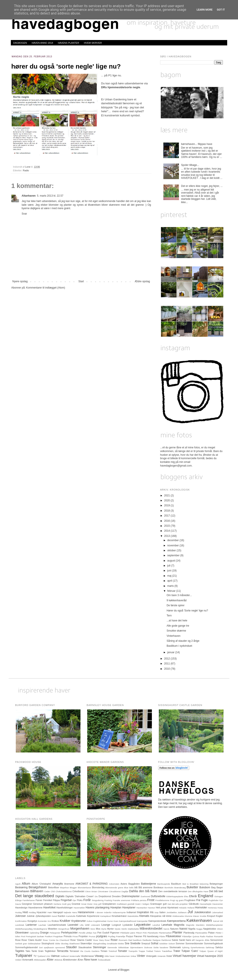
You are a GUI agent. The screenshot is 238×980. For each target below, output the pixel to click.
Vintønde (161, 956)
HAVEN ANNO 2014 (43, 43)
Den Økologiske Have (198, 891)
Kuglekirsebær (100, 921)
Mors (93, 929)
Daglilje (125, 891)
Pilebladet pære (128, 933)
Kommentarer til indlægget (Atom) (46, 288)
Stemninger (99, 947)
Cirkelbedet (78, 891)
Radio (26, 170)
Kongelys (32, 921)
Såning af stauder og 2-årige (183, 641)
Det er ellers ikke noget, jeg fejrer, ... (202, 186)
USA (48, 956)
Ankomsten (114, 884)
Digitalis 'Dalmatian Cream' (80, 896)
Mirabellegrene (40, 929)
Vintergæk (151, 956)
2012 (167, 659)
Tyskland (41, 956)
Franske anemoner (121, 900)
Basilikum (176, 884)
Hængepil (58, 912)
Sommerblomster (194, 943)
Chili (53, 891)
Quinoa (196, 936)
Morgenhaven (80, 929)
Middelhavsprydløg (24, 929)
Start (81, 281)
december (173, 540)
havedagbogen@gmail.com (176, 466)
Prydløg (112, 936)
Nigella (192, 929)
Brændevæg (180, 888)
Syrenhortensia (198, 947)
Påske (162, 936)
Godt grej (66, 904)
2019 (167, 505)
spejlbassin (49, 947)
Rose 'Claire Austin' (32, 940)
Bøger (220, 887)
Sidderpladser (34, 944)
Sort (41, 947)
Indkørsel (131, 912)
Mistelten (53, 929)
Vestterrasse (87, 956)
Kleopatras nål (158, 916)
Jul (190, 912)
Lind (87, 925)
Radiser (210, 936)
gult (165, 904)
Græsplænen (109, 904)
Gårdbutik (194, 904)
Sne (127, 943)
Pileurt (139, 933)
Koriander (42, 921)
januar (171, 652)
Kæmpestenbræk (157, 921)
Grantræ (76, 904)
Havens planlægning (98, 908)
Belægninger (216, 884)
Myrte (104, 929)
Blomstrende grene (114, 888)
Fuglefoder (214, 900)
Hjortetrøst (173, 908)
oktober (172, 550)
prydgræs (102, 936)
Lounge (106, 925)
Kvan (116, 921)
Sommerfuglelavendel (26, 947)
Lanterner (31, 925)
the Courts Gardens (90, 951)
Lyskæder (128, 925)
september (174, 555)
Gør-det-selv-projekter (178, 904)
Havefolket (49, 908)
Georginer (27, 904)
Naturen (174, 929)
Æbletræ (58, 960)
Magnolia (179, 925)
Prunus (92, 936)
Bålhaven (37, 891)
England (206, 896)
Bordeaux (159, 887)
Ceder (47, 891)
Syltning (186, 947)
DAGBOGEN (20, 43)
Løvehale (167, 925)
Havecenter (218, 904)
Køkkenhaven (199, 920)
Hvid (25, 912)
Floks (80, 900)
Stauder (71, 947)
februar (172, 591)
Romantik (218, 936)
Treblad (150, 951)
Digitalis (60, 896)
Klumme (189, 916)
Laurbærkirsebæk (57, 925)
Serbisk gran (21, 944)
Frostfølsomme (162, 900)
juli (169, 566)
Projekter (83, 936)
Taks (28, 951)
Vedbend (64, 956)
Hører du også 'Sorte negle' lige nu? (187, 611)
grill (100, 904)
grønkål (131, 904)
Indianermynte (119, 912)
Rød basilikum (135, 940)
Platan (211, 933)
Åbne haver (91, 960)
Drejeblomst (105, 896)
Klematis (144, 916)
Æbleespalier (40, 960)
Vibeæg (99, 956)
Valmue (55, 956)
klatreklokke (133, 916)
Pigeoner (115, 933)
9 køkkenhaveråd (177, 600)
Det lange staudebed (35, 896)
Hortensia (212, 908)
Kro (49, 921)
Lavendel (73, 925)
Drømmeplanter (131, 896)
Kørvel (216, 921)
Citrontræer (103, 891)
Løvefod (156, 925)
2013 (167, 536)
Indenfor (108, 912)
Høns (75, 912)
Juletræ (31, 916)
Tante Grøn (37, 951)
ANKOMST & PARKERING (92, 884)
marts (171, 586)
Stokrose (148, 947)
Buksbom (205, 887)
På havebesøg (151, 936)
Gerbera (57, 904)
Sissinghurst (48, 943)
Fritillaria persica (139, 900)
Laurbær (42, 925)
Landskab (20, 925)
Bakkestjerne (149, 884)
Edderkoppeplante (175, 896)
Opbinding (34, 933)
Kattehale (81, 916)
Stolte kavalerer (161, 947)
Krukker (65, 921)
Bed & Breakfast (191, 884)
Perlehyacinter (69, 933)
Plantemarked (165, 933)
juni (170, 571)
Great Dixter (87, 904)
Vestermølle (75, 956)
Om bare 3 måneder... (179, 595)
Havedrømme (35, 908)
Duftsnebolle (158, 896)
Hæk (50, 912)
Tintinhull (113, 951)
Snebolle (135, 943)
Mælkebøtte (133, 929)
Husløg (18, 912)
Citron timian (91, 891)
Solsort (172, 944)
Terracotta (62, 951)
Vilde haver (109, 956)
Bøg (213, 887)
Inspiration (143, 912)
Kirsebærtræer (119, 916)
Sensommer (217, 940)
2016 (167, 521)
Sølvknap (210, 947)
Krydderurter (79, 921)
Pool (23, 936)
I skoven (99, 912)
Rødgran (157, 940)
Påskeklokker (173, 936)
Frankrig (108, 900)
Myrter (111, 929)
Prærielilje (121, 936)
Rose (18, 940)
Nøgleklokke (210, 929)
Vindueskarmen (123, 956)
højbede (67, 912)
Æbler (50, 960)
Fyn (221, 900)
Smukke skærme (176, 631)
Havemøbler (79, 908)
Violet (169, 956)
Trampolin (133, 951)
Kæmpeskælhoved (128, 921)
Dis (96, 896)
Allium (26, 884)
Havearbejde (206, 904)
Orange (44, 933)
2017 (167, 516)
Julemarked (217, 912)
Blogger (73, 888)
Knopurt (211, 916)
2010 (167, 669)
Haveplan (116, 908)
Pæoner (138, 936)
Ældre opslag (142, 281)
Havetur (151, 908)
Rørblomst (166, 940)
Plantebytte (153, 933)
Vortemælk (28, 960)
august (171, 561)
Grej (95, 904)
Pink (145, 933)
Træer (177, 951)
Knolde (203, 916)
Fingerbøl (66, 900)
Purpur (129, 936)
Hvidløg (32, 912)
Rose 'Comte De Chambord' (56, 940)
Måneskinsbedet (151, 929)
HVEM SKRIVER (93, 43)
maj (170, 576)
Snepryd (146, 943)
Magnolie (190, 925)
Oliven (220, 929)
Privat (75, 936)
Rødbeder (147, 940)
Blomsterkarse (84, 888)
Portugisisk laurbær (35, 936)
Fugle (204, 900)
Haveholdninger (65, 908)
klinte (169, 916)
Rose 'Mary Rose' (102, 940)
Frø (198, 900)
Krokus (55, 921)
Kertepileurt (106, 916)
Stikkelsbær (124, 947)
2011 (167, 664)
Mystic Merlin (121, 929)
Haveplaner (129, 908)
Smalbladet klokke (115, 944)
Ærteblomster (70, 960)
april (170, 581)
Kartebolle (71, 916)
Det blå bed (216, 891)
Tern (169, 616)
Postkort (49, 936)
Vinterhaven (174, 636)
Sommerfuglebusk (213, 943)
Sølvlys (219, 947)
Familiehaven (29, 900)
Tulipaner (24, 955)
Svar (24, 214)
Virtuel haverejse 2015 (210, 956)
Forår (87, 900)
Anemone (69, 884)
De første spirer (176, 605)
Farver (39, 900)
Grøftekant (122, 904)
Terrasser (74, 951)
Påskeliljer (187, 936)
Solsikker (163, 944)
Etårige (18, 900)
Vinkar (133, 956)
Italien (162, 912)
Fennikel (48, 900)
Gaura (18, 904)
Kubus (90, 921)
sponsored (60, 947)
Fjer (74, 900)
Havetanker (142, 908)
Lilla (82, 925)
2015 (167, 526)
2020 (167, 500)
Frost (151, 900)
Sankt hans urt (187, 940)
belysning (204, 884)
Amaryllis (58, 884)
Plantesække (201, 933)
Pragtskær (58, 936)
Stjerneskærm (137, 947)
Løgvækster (142, 925)
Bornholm (169, 888)
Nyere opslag (20, 281)
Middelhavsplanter (214, 925)
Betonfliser (54, 887)
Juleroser (20, 916)
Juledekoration (203, 912)
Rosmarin (123, 940)
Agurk (18, 884)
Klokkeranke (178, 916)
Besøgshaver (38, 887)
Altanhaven (29, 196)
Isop (156, 912)
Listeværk (95, 925)
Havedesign (21, 908)
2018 (167, 511)
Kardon (62, 916)
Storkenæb (175, 947)
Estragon (219, 896)
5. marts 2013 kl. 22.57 (50, 196)
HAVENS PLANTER (68, 43)
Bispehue (64, 888)
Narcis (166, 929)
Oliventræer (22, 933)
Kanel (54, 916)
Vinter (141, 956)
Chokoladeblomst (64, 891)
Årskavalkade (104, 960)
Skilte (57, 944)
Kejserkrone (93, 916)
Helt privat (161, 908)
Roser (114, 940)
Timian (104, 951)
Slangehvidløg (99, 944)
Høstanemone (86, 912)
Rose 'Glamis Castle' (81, 940)
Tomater (122, 951)
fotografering (98, 900)
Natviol (183, 929)
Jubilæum (182, 912)
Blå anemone (146, 887)
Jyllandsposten (43, 916)
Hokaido (183, 908)
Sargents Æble (203, 940)
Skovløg (65, 944)
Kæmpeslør (142, 921)
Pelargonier (55, 933)
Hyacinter (42, 912)
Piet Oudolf (103, 933)
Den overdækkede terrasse (173, 891)
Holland (191, 908)
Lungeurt (116, 925)
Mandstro (200, 925)
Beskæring (21, 887)
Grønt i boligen (142, 904)
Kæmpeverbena (176, 921)
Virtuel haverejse (184, 956)
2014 (167, 531)
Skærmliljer (86, 943)
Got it (221, 10)
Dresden (116, 896)
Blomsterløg (98, 887)
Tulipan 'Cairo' (190, 951)
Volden (18, 960)
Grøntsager (156, 904)
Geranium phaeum (43, 904)
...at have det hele (177, 621)
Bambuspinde (164, 884)
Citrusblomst (115, 891)
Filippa (56, 900)
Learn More (205, 10)
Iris (152, 912)
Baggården (134, 884)
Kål (221, 921)
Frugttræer (190, 900)
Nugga (199, 929)
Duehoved (145, 896)
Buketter (192, 887)
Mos (98, 929)
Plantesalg (189, 933)
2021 (167, 496)
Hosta (220, 908)
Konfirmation (21, 921)
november (173, 545)
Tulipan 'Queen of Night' (211, 951)
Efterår (193, 896)
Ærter (80, 960)
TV (35, 956)
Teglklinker (50, 951)
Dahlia (133, 891)
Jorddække (172, 912)
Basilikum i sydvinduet (179, 646)
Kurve (110, 921)
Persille (82, 933)
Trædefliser (167, 951)
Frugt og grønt (177, 900)
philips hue (91, 933)
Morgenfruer (64, 929)
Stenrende (112, 947)
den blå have (148, 891)
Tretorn (157, 951)
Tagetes (20, 951)
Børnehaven (22, 891)
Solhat (155, 943)
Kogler (220, 916)
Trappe (142, 951)
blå (136, 887)
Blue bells (129, 888)
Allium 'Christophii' (41, 884)
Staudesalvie (85, 947)
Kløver (196, 916)
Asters (124, 884)
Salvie (175, 940)
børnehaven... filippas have (197, 144)
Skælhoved (74, 944)
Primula (68, 936)
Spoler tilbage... (190, 165)
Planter (177, 932)
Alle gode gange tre (178, 626)
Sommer (180, 943)
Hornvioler (201, 908)
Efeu (186, 896)
